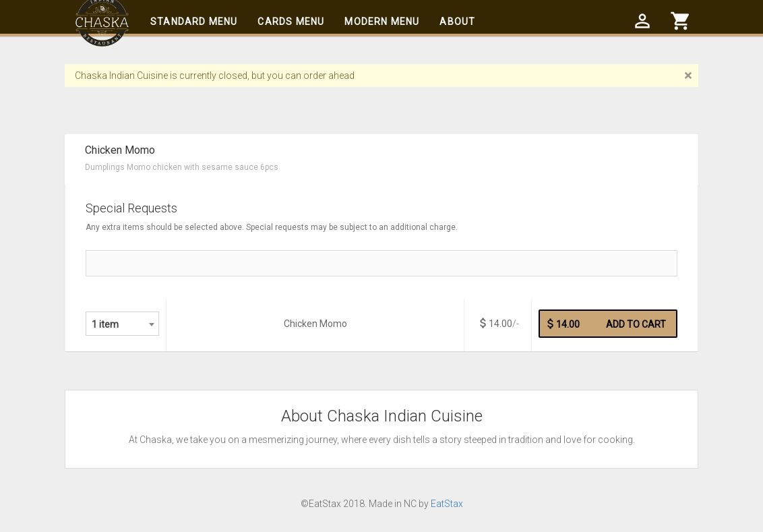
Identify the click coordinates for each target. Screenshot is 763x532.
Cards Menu (291, 22)
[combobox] (122, 324)
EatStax (447, 504)
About (457, 22)
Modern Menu (382, 22)
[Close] (688, 76)
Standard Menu (194, 22)
